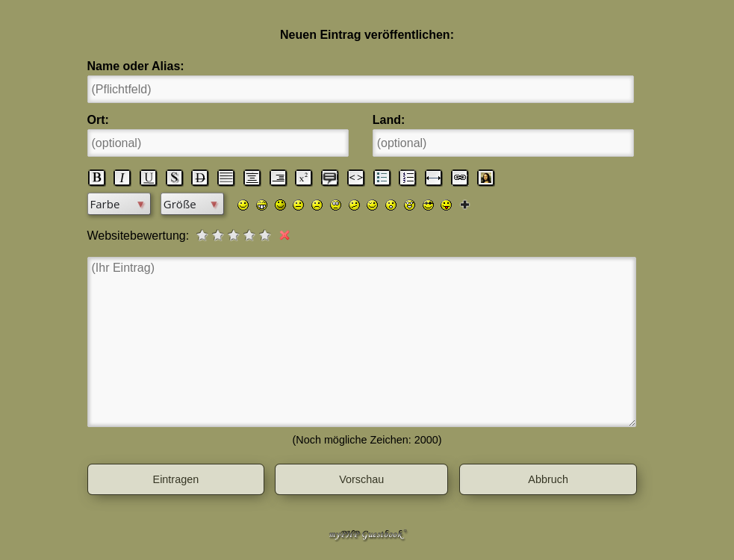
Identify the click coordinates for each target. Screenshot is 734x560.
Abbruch (548, 479)
